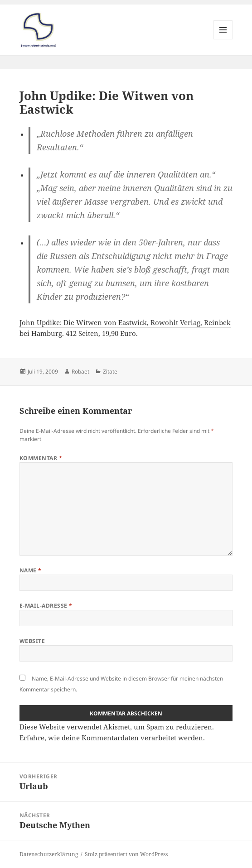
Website (32, 641)
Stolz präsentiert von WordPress (126, 854)
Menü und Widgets (223, 39)
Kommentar (41, 458)
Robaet (80, 372)
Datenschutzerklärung (49, 854)
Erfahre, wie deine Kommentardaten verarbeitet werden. (112, 738)
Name (31, 570)
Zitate (110, 372)
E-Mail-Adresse (46, 606)
